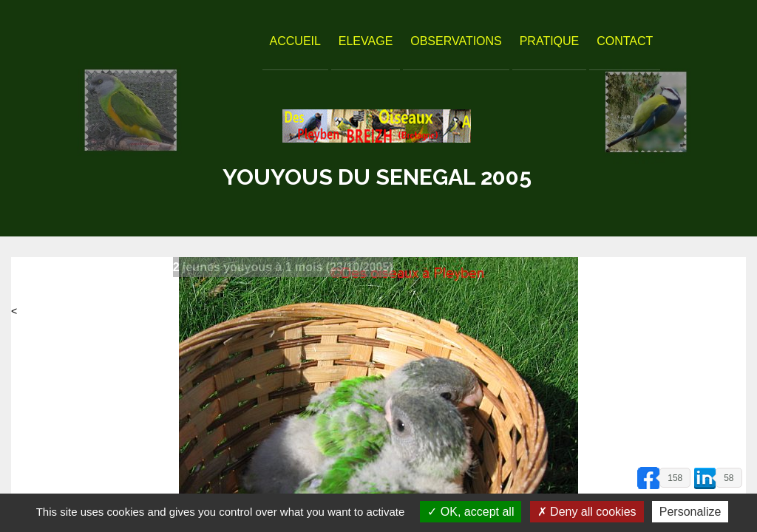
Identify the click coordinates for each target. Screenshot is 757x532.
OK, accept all (471, 512)
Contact (625, 41)
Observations (456, 41)
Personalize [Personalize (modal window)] (690, 512)
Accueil (295, 41)
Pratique (550, 41)
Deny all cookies (587, 512)
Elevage (366, 41)
